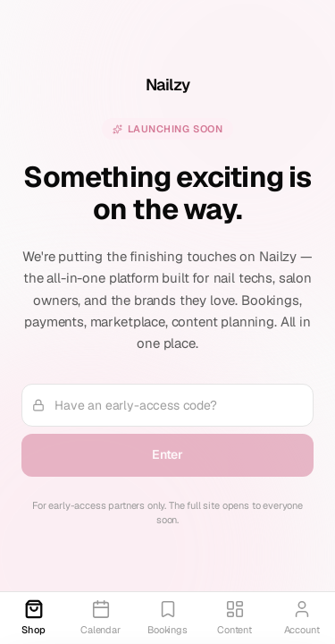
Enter (167, 454)
